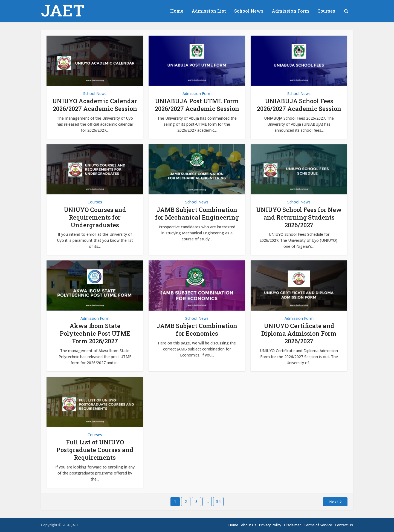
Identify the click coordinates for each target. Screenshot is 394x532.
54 (218, 501)
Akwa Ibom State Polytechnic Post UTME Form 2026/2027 (95, 333)
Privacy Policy (270, 525)
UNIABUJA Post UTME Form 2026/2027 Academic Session (197, 105)
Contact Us (344, 525)
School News (249, 11)
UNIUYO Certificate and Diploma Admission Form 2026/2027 (299, 333)
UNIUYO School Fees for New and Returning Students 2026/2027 (299, 217)
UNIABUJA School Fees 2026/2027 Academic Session (299, 105)
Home (177, 11)
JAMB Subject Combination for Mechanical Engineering (197, 213)
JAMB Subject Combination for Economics (197, 330)
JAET (63, 10)
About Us (249, 525)
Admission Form (290, 11)
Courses (326, 11)
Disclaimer (292, 525)
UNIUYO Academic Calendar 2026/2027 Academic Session (95, 105)
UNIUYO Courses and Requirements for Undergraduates (95, 217)
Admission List (209, 11)
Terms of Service (318, 525)
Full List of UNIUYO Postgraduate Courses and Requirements (95, 450)
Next (334, 502)
